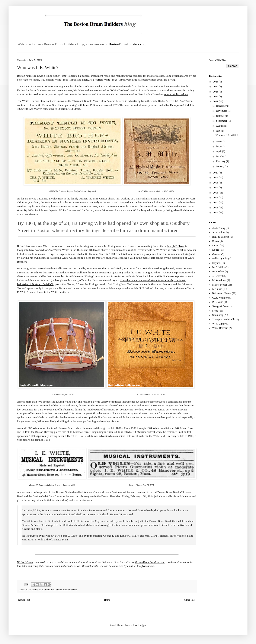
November (222, 111)
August (220, 126)
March (220, 156)
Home (107, 600)
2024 (216, 87)
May (219, 146)
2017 (216, 188)
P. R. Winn (218, 302)
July (219, 131)
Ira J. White (56, 589)
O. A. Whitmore (220, 298)
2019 (216, 178)
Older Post (190, 600)
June (219, 142)
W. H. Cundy (219, 324)
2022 (216, 97)
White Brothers (70, 589)
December (222, 106)
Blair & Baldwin (221, 237)
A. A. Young (219, 228)
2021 (216, 101)
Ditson (216, 245)
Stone (215, 311)
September (222, 121)
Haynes (216, 263)
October (221, 116)
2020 (216, 173)
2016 (216, 193)
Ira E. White (44, 589)
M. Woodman (219, 280)
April (219, 151)
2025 (216, 82)
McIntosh (217, 289)
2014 (216, 202)
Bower (216, 241)
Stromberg (218, 315)
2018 (216, 183)
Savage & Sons (220, 306)
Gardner (216, 254)
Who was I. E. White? (227, 135)
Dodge (216, 250)
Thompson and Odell (223, 319)
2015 (216, 198)
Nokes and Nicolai (222, 293)
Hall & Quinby (220, 258)
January (220, 166)
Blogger (142, 625)
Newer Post (24, 600)
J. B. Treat (217, 276)
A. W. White (32, 589)
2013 (216, 208)
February (221, 161)
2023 (216, 92)
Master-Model (220, 285)
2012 (216, 212)
